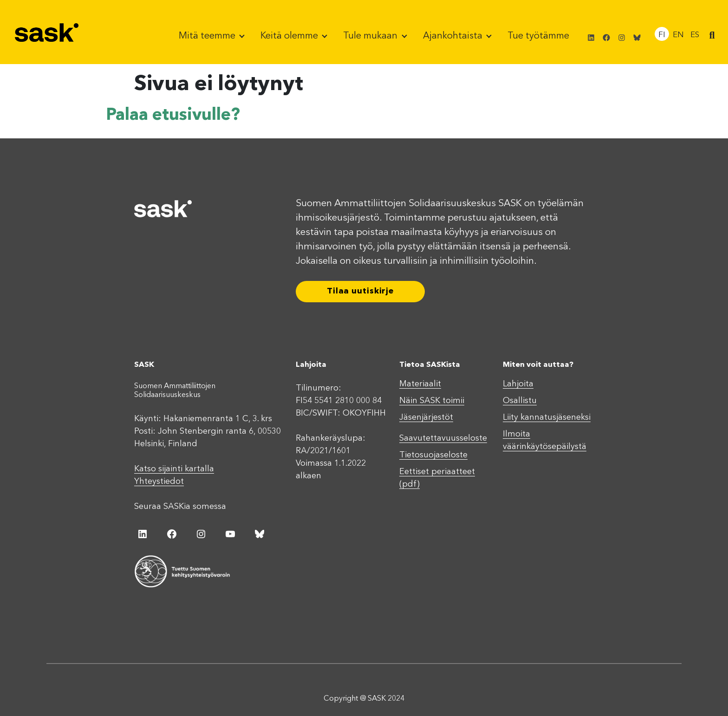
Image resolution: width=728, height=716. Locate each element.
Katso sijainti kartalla (174, 469)
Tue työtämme (538, 36)
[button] (712, 36)
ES (695, 35)
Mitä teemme (208, 36)
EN (678, 35)
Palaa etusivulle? (173, 116)
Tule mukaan (371, 36)
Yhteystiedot (159, 482)
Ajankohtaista (454, 36)
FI (662, 35)
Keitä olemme (290, 36)
